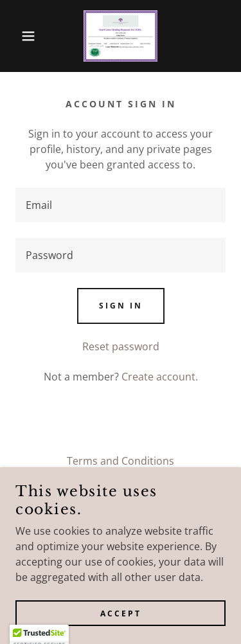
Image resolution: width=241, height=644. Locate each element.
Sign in (121, 306)
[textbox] (121, 205)
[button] (19, 36)
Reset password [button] (121, 346)
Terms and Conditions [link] (121, 461)
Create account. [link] (160, 377)
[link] (121, 36)
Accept (121, 613)
